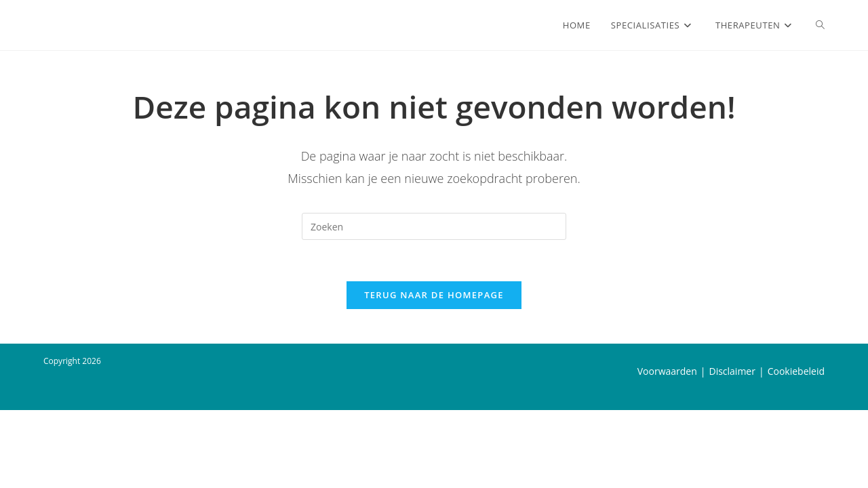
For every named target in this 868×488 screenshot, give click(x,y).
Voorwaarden (667, 449)
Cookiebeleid (796, 449)
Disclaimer (732, 449)
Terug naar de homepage (434, 295)
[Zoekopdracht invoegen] (434, 226)
